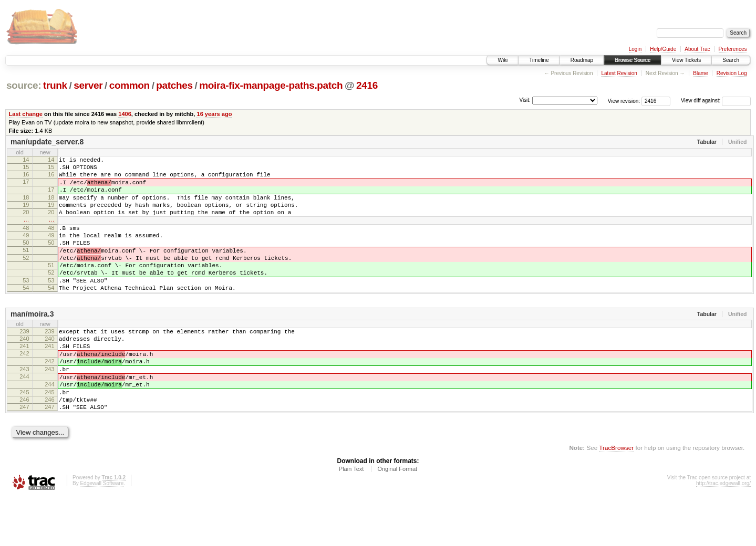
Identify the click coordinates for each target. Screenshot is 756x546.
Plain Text (351, 518)
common (130, 85)
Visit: (525, 100)
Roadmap (582, 60)
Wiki (503, 60)
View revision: (624, 101)
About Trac (697, 49)
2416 (367, 85)
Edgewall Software (102, 532)
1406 (125, 114)
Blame (700, 73)
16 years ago (214, 114)
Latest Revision (619, 73)
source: (24, 85)
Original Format (397, 518)
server (88, 85)
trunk (55, 85)
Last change (26, 114)
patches (174, 85)
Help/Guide (663, 49)
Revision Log (732, 73)
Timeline (539, 60)
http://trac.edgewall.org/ (723, 532)
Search (731, 60)
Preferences (733, 49)
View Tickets (686, 60)
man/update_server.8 (47, 142)
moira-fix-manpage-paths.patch (271, 85)
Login (635, 49)
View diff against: (716, 101)
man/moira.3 (32, 344)
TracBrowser (616, 496)
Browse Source (633, 60)
